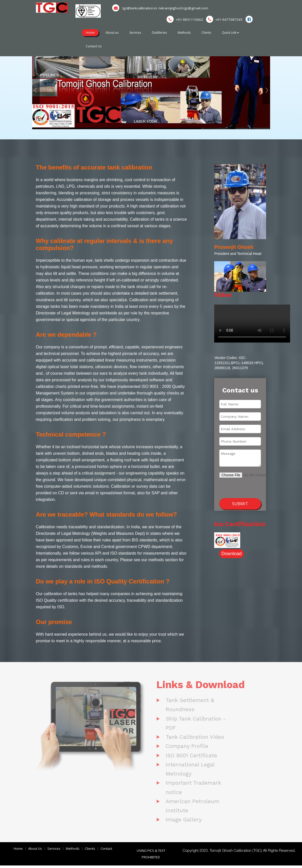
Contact (106, 851)
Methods (186, 33)
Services (136, 33)
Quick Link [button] (234, 33)
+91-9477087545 (224, 19)
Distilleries (161, 33)
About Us (35, 851)
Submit (240, 504)
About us (113, 33)
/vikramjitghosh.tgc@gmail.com (185, 8)
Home (90, 33)
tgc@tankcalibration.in (136, 8)
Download (231, 554)
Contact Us (94, 46)
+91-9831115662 (184, 19)
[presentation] (246, 485)
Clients (209, 33)
